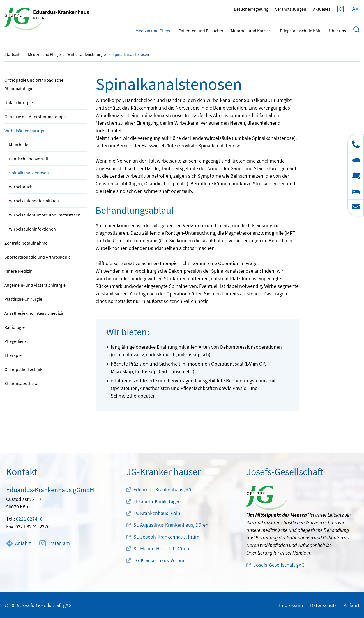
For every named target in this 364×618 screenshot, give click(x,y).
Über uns (337, 29)
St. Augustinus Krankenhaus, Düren (171, 525)
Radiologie (15, 327)
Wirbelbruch (21, 187)
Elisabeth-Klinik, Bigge (157, 501)
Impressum (291, 605)
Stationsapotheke (21, 383)
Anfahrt (19, 543)
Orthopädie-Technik (23, 369)
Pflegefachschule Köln (301, 29)
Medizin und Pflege (153, 29)
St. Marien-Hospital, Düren (161, 549)
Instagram (55, 543)
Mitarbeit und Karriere (252, 29)
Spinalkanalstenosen (29, 173)
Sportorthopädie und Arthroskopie (38, 257)
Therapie (13, 355)
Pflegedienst (16, 341)
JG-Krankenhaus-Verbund (161, 560)
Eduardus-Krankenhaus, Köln (164, 490)
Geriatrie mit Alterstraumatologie (36, 117)
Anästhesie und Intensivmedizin (34, 313)
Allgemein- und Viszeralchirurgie (35, 285)
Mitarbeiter (19, 145)
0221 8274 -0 (29, 519)
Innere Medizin (19, 271)
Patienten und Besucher (201, 29)
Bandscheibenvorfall (28, 159)
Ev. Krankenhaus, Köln (157, 513)
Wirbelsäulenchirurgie (26, 131)
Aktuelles (322, 9)
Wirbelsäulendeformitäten (34, 201)
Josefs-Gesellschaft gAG (279, 565)
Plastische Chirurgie (23, 299)
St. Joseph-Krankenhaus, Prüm (166, 537)
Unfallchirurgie (19, 102)
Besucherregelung (251, 9)
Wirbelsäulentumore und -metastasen (45, 215)
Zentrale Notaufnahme (26, 243)
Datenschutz (323, 605)
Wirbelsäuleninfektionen (32, 229)
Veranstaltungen (291, 9)
